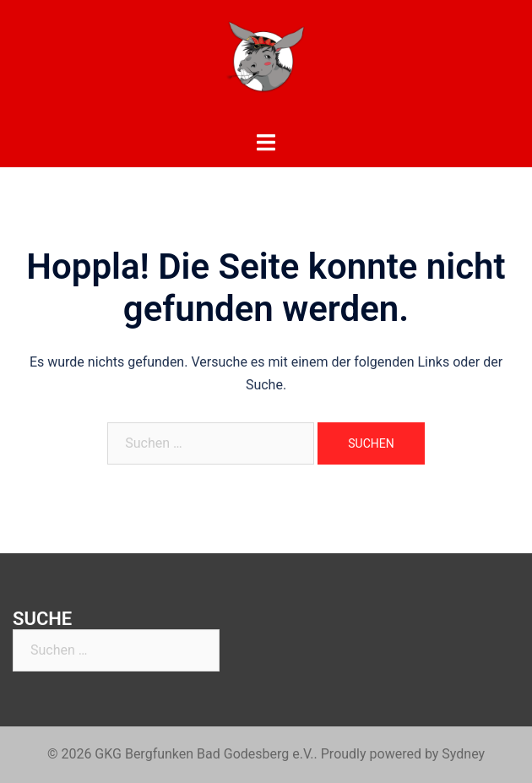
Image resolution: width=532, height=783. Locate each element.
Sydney (463, 754)
